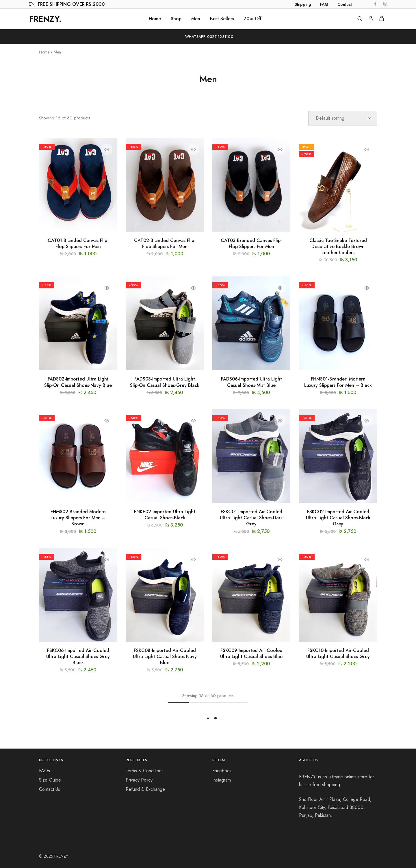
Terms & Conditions (145, 771)
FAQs (44, 771)
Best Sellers (222, 19)
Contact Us (50, 789)
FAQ (324, 4)
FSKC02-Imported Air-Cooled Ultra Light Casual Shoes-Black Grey (338, 518)
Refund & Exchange (145, 789)
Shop (176, 19)
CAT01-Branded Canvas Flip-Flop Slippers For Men (78, 243)
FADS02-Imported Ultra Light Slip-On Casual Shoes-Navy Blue (78, 382)
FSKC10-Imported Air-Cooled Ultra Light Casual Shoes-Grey (338, 653)
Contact (345, 4)
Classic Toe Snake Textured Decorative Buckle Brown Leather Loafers (338, 247)
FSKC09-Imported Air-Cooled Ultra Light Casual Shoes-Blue (251, 653)
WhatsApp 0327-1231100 (208, 37)
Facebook (222, 771)
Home (155, 19)
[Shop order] (343, 118)
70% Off (253, 19)
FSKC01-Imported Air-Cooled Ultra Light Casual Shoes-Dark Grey (251, 518)
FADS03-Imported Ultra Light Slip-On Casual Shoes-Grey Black (165, 382)
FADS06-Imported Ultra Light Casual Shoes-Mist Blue (251, 382)
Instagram (222, 780)
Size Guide (50, 780)
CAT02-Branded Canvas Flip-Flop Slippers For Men (165, 243)
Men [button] (196, 19)
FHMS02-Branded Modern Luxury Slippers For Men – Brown (78, 518)
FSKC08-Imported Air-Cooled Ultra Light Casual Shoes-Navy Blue (165, 657)
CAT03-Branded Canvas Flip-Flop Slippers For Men (251, 243)
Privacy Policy (139, 780)
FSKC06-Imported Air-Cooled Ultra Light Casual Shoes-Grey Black (78, 657)
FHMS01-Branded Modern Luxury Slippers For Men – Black (338, 382)
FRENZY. (61, 856)
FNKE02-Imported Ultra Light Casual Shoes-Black (165, 515)
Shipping (303, 4)
